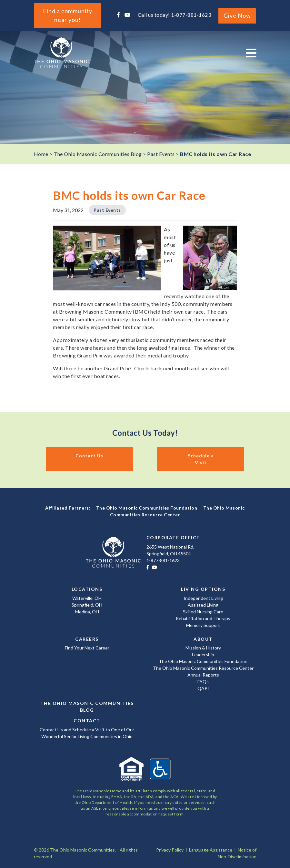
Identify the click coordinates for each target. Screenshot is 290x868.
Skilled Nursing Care (203, 612)
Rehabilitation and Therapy (203, 618)
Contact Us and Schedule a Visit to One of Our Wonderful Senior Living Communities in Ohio (87, 733)
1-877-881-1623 (191, 15)
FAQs (203, 682)
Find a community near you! (68, 15)
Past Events (107, 210)
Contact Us (89, 456)
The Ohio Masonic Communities (61, 53)
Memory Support (203, 625)
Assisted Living (203, 605)
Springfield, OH (87, 605)
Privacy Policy (170, 850)
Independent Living (203, 598)
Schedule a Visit (201, 459)
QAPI (203, 688)
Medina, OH (87, 612)
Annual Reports (203, 675)
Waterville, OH (87, 598)
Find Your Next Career (87, 648)
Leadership (203, 654)
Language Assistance (211, 850)
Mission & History (203, 648)
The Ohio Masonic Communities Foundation (147, 508)
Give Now (237, 15)
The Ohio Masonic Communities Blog (87, 707)
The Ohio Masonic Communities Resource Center (203, 668)
